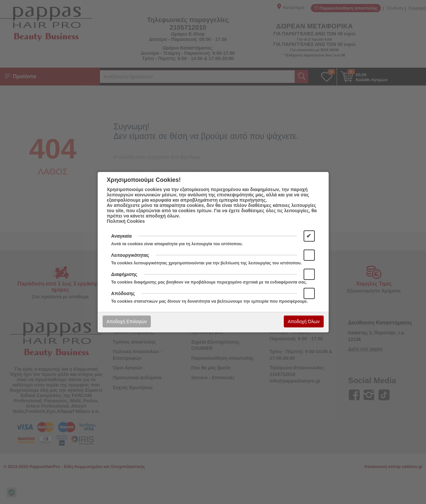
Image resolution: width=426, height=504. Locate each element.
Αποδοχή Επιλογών (127, 321)
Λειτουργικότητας (130, 255)
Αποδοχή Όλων (304, 321)
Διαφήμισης (124, 274)
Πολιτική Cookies (126, 221)
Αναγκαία (121, 236)
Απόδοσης (123, 293)
